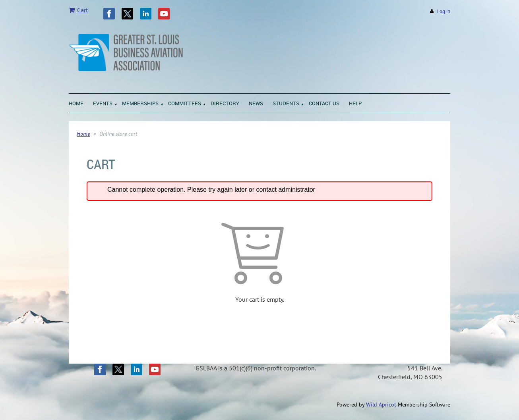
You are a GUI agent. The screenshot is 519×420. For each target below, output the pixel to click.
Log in (444, 11)
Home (83, 134)
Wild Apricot (381, 405)
